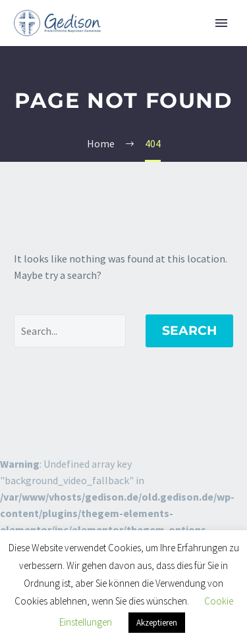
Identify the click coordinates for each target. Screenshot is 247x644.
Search (189, 331)
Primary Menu (221, 23)
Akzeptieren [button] (157, 623)
